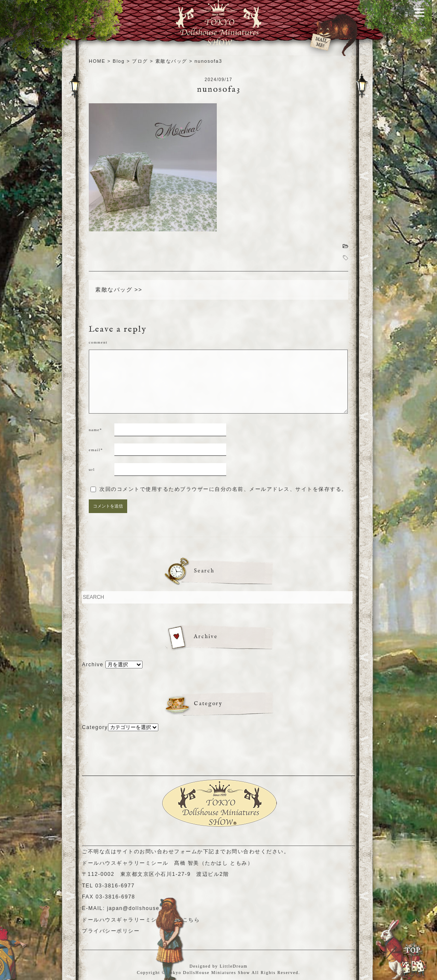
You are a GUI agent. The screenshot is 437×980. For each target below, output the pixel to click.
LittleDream (234, 966)
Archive (93, 665)
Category (95, 727)
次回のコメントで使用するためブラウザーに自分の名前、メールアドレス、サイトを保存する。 (223, 489)
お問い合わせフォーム (168, 852)
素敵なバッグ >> (119, 290)
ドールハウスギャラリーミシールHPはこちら (141, 920)
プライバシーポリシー (111, 931)
